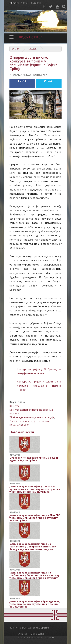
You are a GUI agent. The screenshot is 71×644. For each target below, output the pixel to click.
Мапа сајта (37, 634)
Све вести (33, 49)
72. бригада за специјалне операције (32, 417)
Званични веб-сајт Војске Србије (29, 628)
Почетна (15, 49)
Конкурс (14, 406)
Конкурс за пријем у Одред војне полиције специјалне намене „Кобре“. (39, 386)
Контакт (50, 637)
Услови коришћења (30, 637)
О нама (22, 634)
